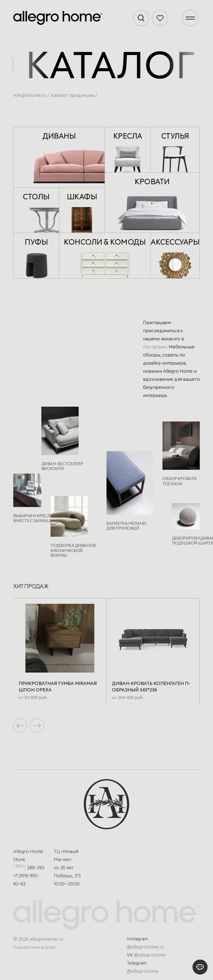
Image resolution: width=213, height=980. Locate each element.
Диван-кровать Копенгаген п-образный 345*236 (151, 687)
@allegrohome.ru (145, 947)
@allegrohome (150, 955)
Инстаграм (155, 347)
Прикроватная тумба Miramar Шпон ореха (58, 687)
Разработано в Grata (34, 947)
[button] (37, 725)
